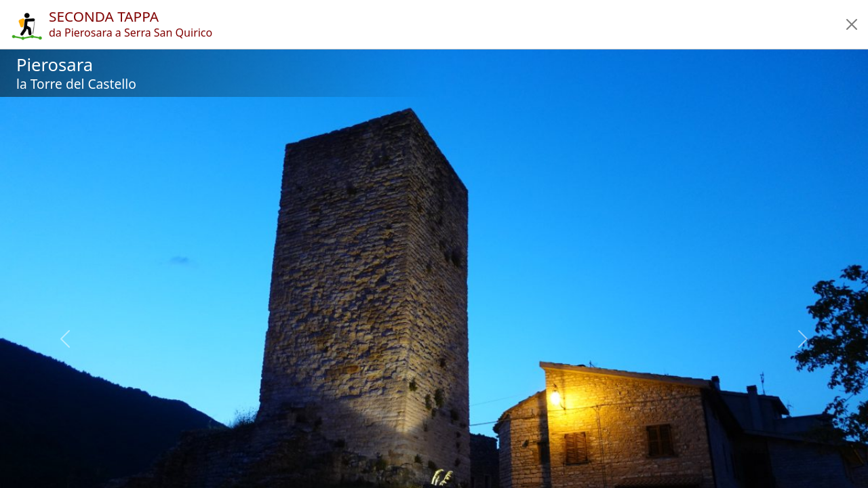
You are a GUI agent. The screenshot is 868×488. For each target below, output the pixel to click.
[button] (852, 24)
